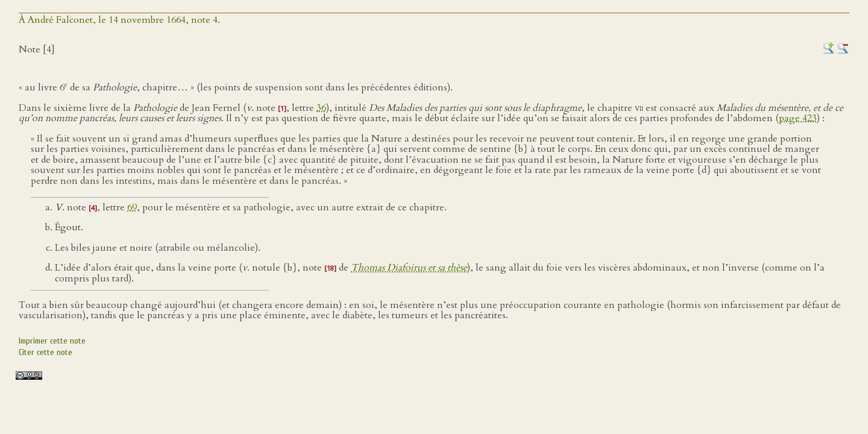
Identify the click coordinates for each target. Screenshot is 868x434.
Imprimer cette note (52, 341)
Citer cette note (46, 352)
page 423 (798, 118)
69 (132, 207)
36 (321, 108)
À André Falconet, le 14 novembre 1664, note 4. (119, 20)
